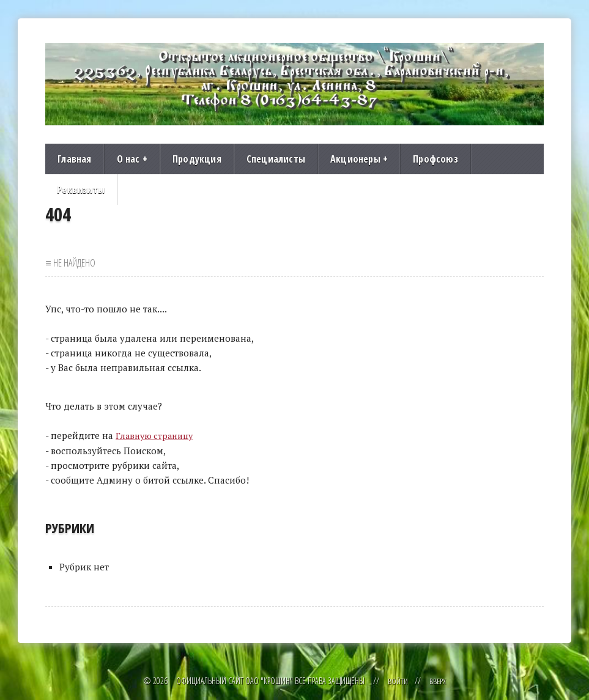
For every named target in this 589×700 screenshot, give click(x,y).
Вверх (438, 680)
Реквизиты (81, 190)
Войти (397, 680)
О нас (132, 159)
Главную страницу (157, 435)
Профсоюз (435, 159)
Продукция (197, 159)
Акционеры (359, 159)
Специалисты (276, 159)
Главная (74, 159)
